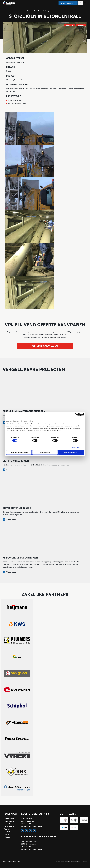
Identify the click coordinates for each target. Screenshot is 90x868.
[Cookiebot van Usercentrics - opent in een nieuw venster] (76, 415)
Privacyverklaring (76, 864)
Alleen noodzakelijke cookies (19, 452)
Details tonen (76, 447)
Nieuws (7, 839)
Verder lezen (12, 471)
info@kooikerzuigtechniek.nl (31, 828)
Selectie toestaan (45, 452)
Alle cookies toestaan (71, 452)
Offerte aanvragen (67, 3)
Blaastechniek (9, 823)
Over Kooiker (9, 828)
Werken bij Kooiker (8, 832)
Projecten (37, 11)
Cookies (85, 864)
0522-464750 (26, 826)
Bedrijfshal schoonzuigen (17, 103)
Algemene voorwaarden (63, 864)
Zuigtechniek (9, 821)
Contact (7, 836)
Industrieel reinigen (15, 100)
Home (29, 11)
